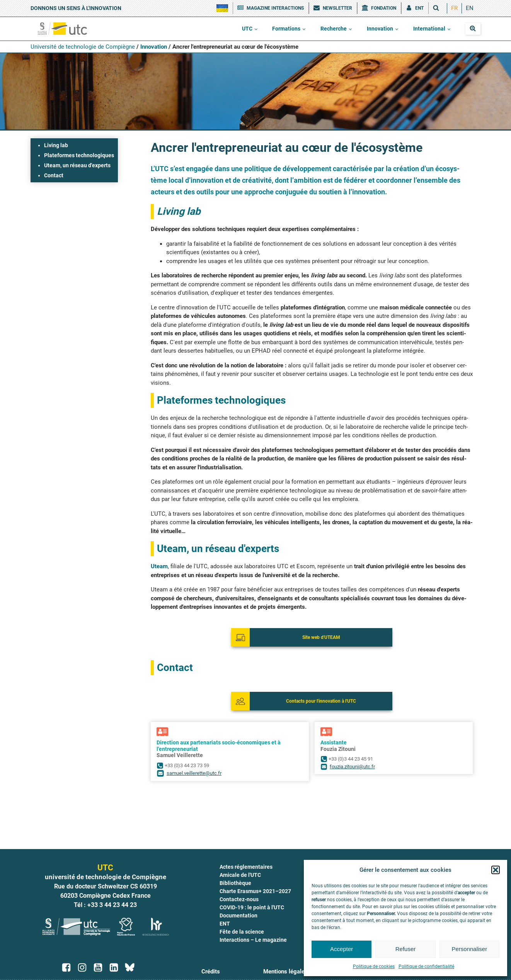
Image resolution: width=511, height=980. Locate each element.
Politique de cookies (374, 966)
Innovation (380, 29)
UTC (247, 29)
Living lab (56, 145)
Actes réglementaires (246, 867)
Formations (286, 29)
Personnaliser (469, 949)
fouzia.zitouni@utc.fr (352, 767)
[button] (496, 870)
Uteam (159, 566)
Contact (54, 175)
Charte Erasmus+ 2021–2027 (255, 891)
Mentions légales (285, 972)
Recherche (334, 29)
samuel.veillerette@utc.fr (194, 773)
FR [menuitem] (454, 8)
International (429, 29)
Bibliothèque (235, 883)
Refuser (406, 949)
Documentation (238, 915)
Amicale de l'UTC (240, 875)
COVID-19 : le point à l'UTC (252, 907)
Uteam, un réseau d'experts (77, 165)
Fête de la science (242, 932)
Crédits (211, 972)
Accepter (342, 949)
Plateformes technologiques (79, 155)
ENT (225, 924)
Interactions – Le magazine (253, 940)
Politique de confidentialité (426, 966)
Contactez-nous (239, 899)
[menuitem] (454, 8)
